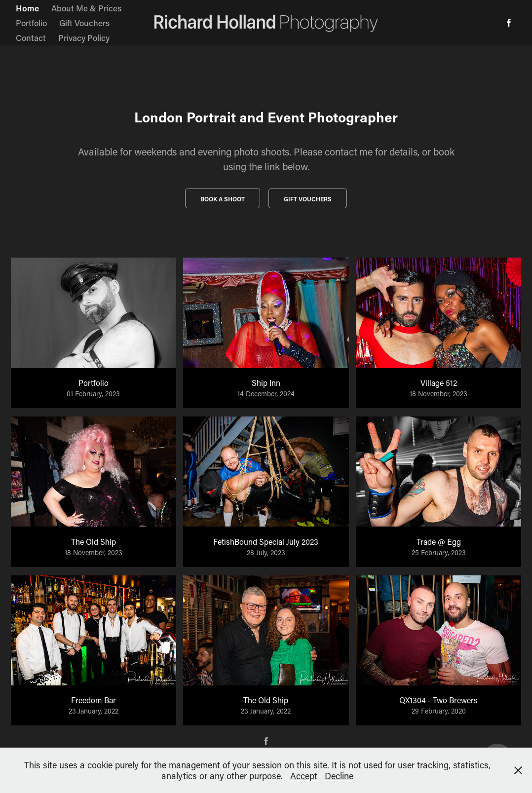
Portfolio (31, 23)
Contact (31, 38)
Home (27, 8)
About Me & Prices (86, 8)
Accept (304, 776)
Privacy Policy (84, 38)
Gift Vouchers (84, 23)
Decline (339, 776)
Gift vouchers (308, 199)
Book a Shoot (223, 199)
